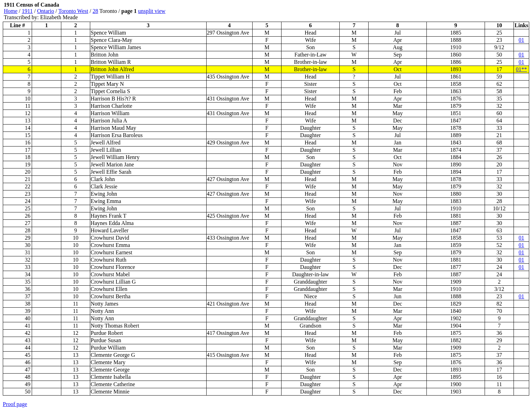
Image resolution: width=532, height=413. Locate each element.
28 (95, 11)
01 (522, 40)
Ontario (45, 11)
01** (522, 69)
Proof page (15, 404)
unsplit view (152, 11)
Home (11, 11)
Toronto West (73, 11)
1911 (27, 11)
